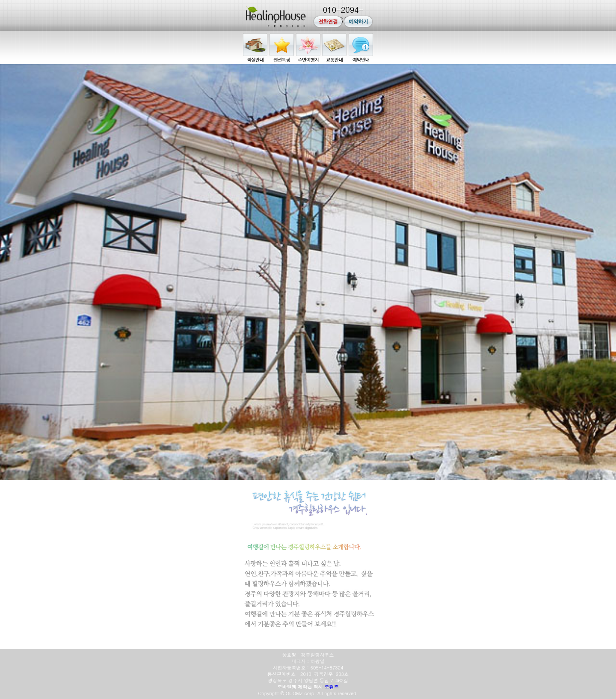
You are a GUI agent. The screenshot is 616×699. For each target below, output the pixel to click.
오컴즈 (332, 687)
